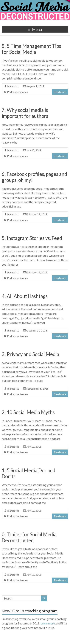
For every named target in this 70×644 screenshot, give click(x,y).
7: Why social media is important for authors (25, 113)
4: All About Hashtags (25, 296)
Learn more (48, 623)
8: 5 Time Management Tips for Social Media (31, 49)
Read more (60, 92)
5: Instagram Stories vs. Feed (32, 238)
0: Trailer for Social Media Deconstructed (29, 537)
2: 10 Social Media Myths (28, 412)
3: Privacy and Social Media (30, 354)
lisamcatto (13, 86)
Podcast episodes (18, 92)
